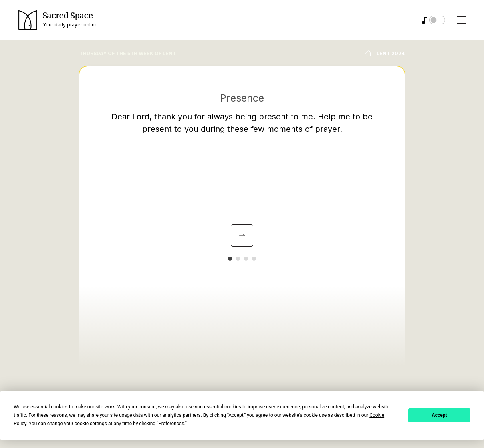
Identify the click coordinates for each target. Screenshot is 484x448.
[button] (230, 259)
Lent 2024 (385, 53)
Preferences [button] (171, 424)
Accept (440, 415)
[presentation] (242, 235)
